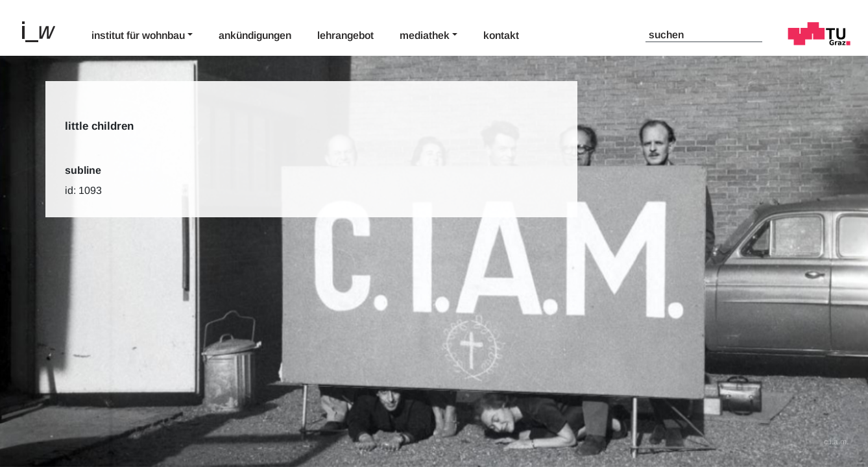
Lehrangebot (345, 35)
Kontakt (501, 35)
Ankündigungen (255, 35)
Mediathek (425, 35)
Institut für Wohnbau (138, 35)
